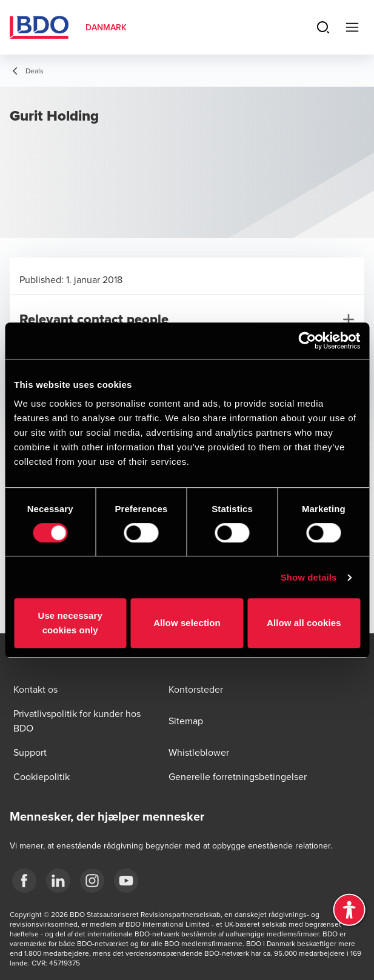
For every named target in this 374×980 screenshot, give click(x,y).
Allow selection (187, 623)
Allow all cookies (304, 623)
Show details (309, 577)
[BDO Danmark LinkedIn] (58, 881)
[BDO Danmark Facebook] (24, 881)
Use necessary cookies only (70, 623)
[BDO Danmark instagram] (92, 881)
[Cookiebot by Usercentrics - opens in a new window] (307, 341)
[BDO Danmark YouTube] (126, 881)
